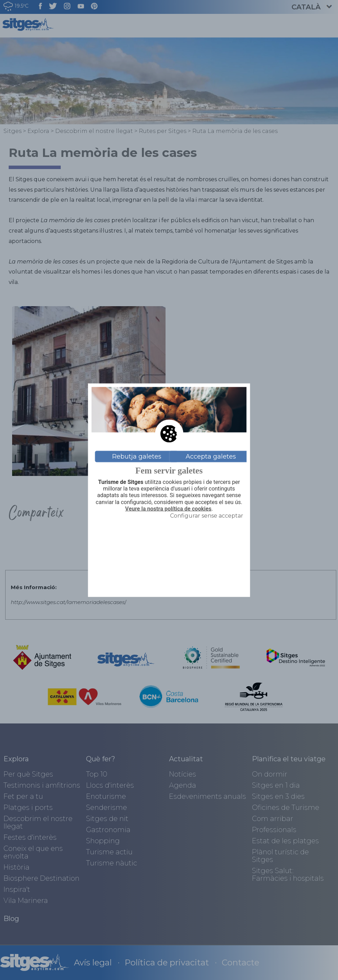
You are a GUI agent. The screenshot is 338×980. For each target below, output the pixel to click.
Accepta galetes (211, 457)
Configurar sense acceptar (207, 515)
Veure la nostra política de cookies (168, 509)
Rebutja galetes (137, 457)
